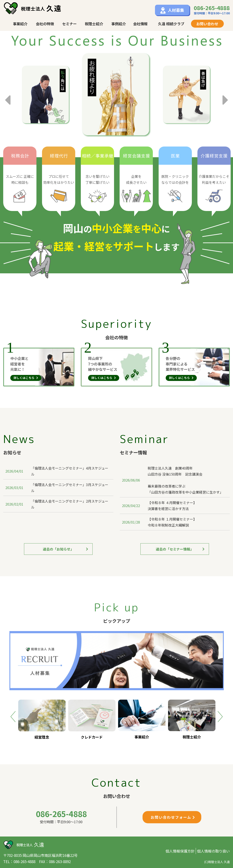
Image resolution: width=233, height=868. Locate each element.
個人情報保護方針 (180, 851)
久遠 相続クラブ (171, 24)
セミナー (69, 24)
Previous (8, 96)
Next (225, 96)
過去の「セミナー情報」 (180, 549)
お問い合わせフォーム (173, 817)
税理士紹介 (94, 24)
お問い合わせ (207, 24)
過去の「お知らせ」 (65, 549)
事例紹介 (119, 24)
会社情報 (140, 24)
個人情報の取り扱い (213, 851)
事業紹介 (20, 24)
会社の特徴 (45, 24)
